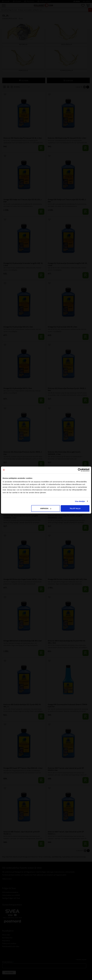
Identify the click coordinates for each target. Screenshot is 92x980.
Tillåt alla (75, 508)
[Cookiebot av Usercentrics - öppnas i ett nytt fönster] (79, 470)
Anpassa (46, 508)
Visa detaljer (80, 501)
